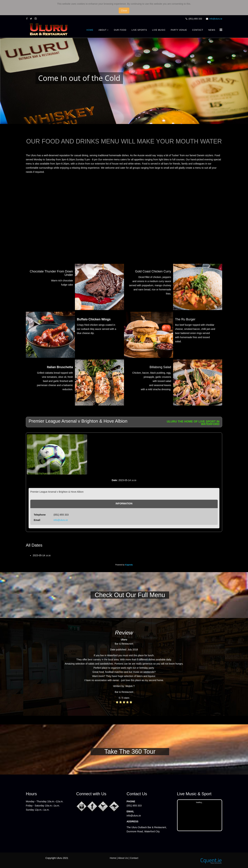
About (102, 30)
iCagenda (129, 565)
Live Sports (139, 30)
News (212, 30)
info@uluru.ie (216, 19)
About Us (123, 858)
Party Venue (179, 30)
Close (124, 11)
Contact (198, 30)
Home (90, 30)
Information (124, 503)
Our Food (120, 30)
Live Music (159, 30)
